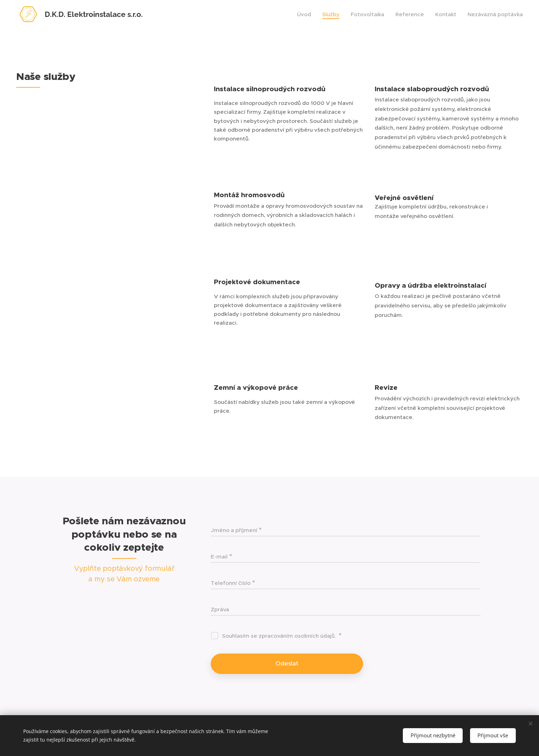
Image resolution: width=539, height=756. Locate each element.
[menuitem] (306, 14)
